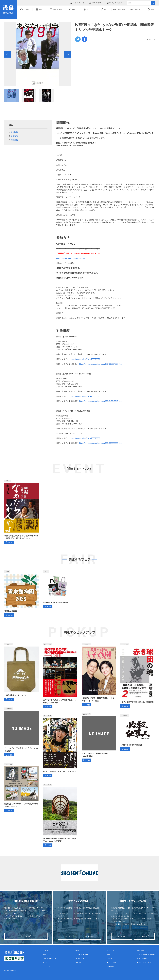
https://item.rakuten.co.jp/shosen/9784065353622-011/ (101, 443)
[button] (8, 54)
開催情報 (14, 132)
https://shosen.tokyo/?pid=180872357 (71, 258)
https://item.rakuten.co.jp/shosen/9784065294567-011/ (101, 364)
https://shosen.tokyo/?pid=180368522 (85, 396)
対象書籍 (15, 140)
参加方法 (14, 136)
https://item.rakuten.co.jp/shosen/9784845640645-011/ (101, 401)
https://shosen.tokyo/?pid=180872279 (85, 359)
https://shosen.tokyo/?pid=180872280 (85, 438)
